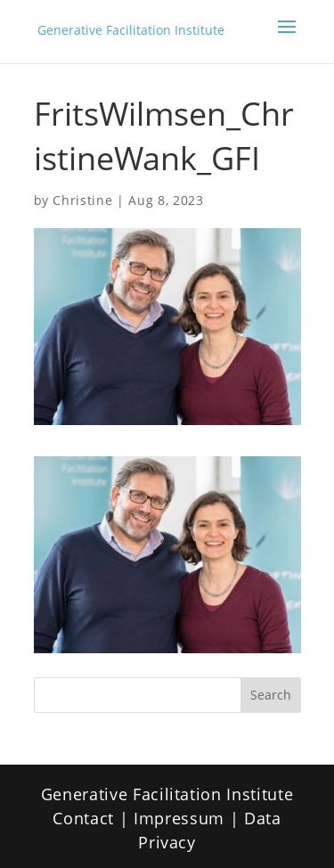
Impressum (179, 818)
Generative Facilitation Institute (131, 30)
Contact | (93, 818)
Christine (82, 200)
